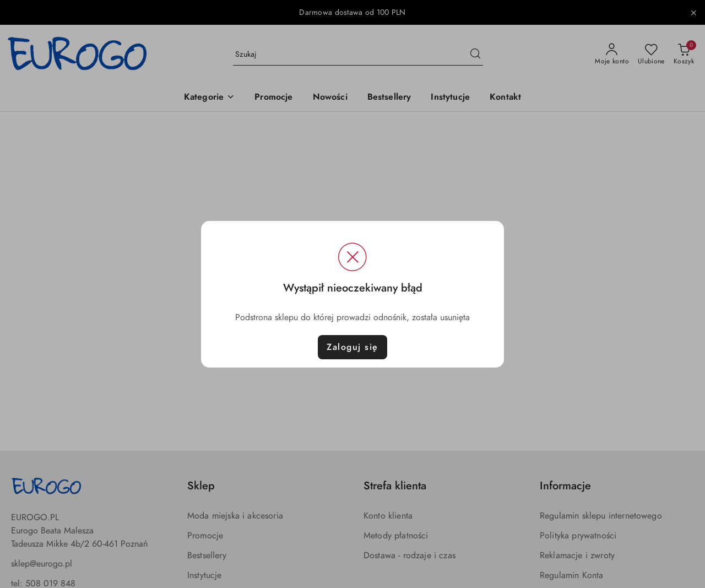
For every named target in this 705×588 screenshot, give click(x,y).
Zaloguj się (352, 347)
